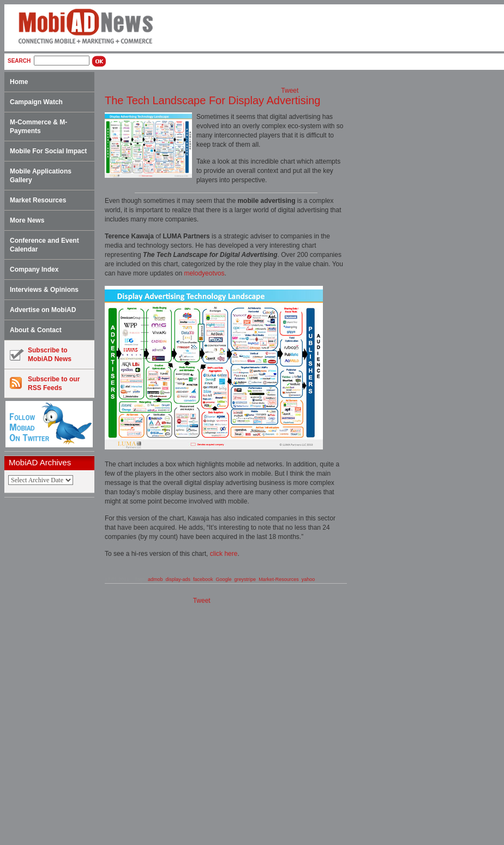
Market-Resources (279, 579)
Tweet (290, 91)
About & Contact (36, 330)
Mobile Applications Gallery (41, 176)
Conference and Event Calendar (44, 245)
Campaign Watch (36, 102)
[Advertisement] (53, 672)
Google (224, 579)
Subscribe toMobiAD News (41, 355)
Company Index (34, 269)
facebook (203, 579)
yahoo (308, 579)
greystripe (245, 579)
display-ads (178, 579)
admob (155, 579)
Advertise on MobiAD (43, 310)
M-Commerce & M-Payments (38, 127)
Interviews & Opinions (44, 290)
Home (19, 82)
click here (224, 554)
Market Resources (38, 200)
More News (27, 220)
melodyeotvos (204, 273)
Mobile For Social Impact (48, 151)
